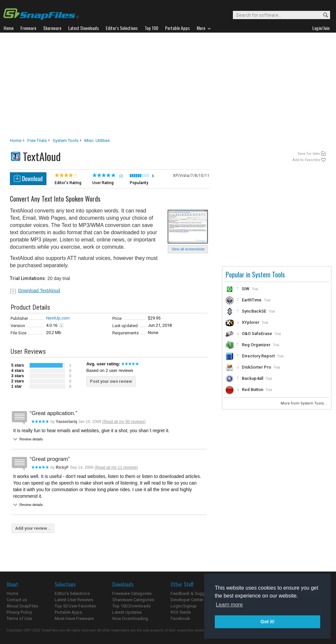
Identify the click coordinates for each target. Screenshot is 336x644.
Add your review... (33, 528)
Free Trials (37, 140)
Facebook (180, 618)
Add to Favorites (306, 160)
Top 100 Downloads (131, 606)
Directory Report (258, 356)
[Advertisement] (168, 87)
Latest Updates (127, 612)
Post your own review (111, 381)
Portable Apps (68, 612)
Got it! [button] (267, 622)
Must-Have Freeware (74, 618)
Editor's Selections (72, 593)
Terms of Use (19, 618)
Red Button (252, 390)
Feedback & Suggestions (195, 593)
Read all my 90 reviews (124, 422)
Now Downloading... (132, 618)
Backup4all (252, 378)
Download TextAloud (39, 291)
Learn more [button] (229, 605)
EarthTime (252, 300)
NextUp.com (58, 318)
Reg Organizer (256, 345)
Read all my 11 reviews (116, 467)
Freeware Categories (132, 593)
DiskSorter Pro (256, 367)
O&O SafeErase (257, 334)
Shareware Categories (133, 600)
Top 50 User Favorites (75, 606)
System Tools (66, 140)
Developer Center (187, 600)
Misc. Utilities (97, 140)
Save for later (309, 154)
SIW (246, 289)
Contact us (17, 600)
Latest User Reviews (74, 600)
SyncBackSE (254, 311)
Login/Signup (184, 606)
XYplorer (251, 322)
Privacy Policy (19, 612)
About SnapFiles (22, 606)
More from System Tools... (304, 403)
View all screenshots (188, 249)
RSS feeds (181, 612)
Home (16, 140)
